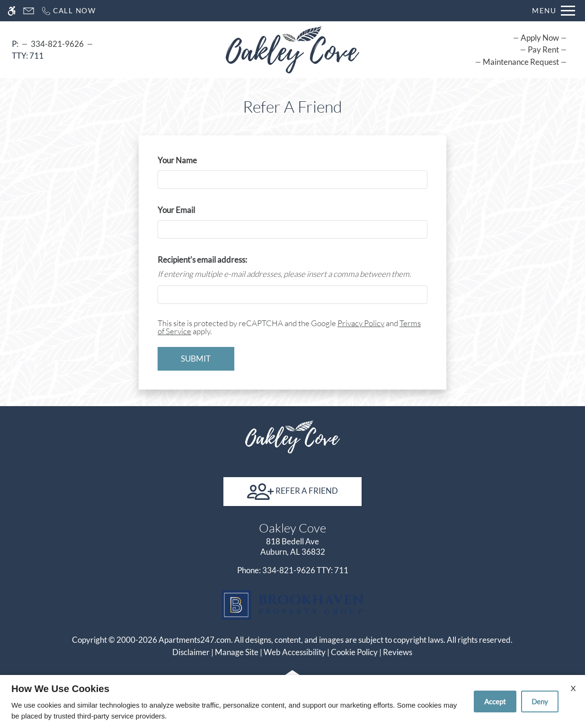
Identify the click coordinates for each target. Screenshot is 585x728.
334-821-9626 (57, 44)
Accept (495, 701)
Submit (196, 359)
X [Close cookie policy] (573, 688)
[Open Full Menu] (554, 11)
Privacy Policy (361, 323)
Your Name (193, 160)
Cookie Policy (354, 652)
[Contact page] (29, 11)
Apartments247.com (195, 640)
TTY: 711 (293, 570)
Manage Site (237, 652)
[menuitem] (485, 38)
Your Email (192, 210)
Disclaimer (191, 652)
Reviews (398, 652)
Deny (540, 701)
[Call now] (68, 11)
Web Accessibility (295, 652)
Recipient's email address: (202, 260)
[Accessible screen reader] (12, 11)
